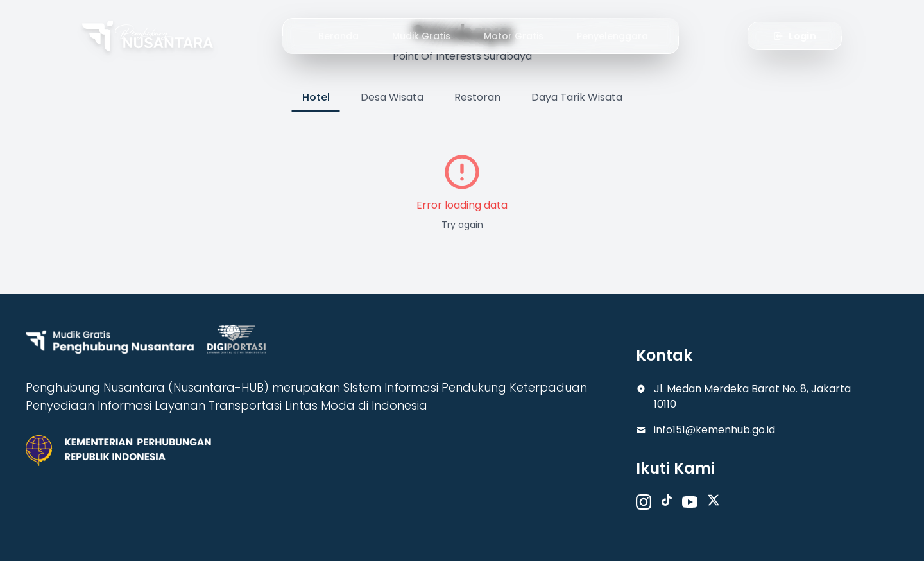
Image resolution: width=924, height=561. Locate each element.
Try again (462, 225)
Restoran (477, 97)
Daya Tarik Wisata (577, 97)
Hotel (316, 97)
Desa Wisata (392, 97)
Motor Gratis (514, 36)
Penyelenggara (612, 36)
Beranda (338, 36)
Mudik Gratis (421, 36)
